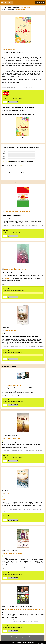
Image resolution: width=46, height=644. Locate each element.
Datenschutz (20, 643)
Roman (4, 388)
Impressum (25, 643)
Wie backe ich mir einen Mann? (14, 553)
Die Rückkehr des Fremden (13, 438)
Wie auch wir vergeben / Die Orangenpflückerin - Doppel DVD (24, 610)
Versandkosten (42, 13)
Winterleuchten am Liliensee (13, 494)
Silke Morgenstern (25, 266)
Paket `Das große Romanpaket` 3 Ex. (13, 385)
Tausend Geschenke (11, 331)
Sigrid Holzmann (15, 266)
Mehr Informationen (21, 640)
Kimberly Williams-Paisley (16, 607)
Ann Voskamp (5, 328)
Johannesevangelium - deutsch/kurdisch (17, 211)
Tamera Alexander (12, 435)
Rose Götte (4, 46)
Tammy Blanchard (28, 607)
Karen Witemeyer (13, 551)
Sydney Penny (5, 607)
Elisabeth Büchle (6, 491)
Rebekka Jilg (5, 551)
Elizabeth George (6, 266)
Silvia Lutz (4, 435)
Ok (29, 640)
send (7, 2)
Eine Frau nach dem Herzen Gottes (15, 269)
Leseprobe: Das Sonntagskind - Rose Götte (13, 111)
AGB (16, 643)
